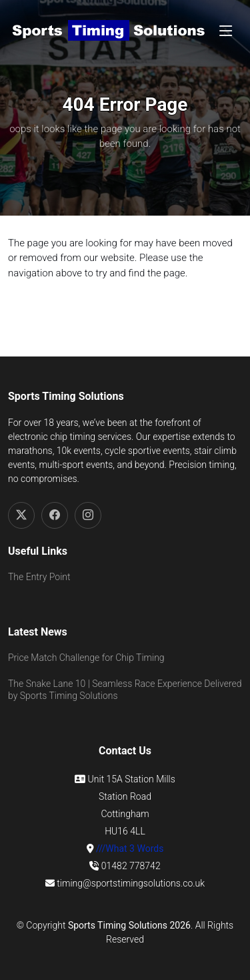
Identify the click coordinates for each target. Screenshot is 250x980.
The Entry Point (39, 577)
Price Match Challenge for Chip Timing (86, 658)
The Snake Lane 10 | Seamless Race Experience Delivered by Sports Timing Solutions (125, 690)
